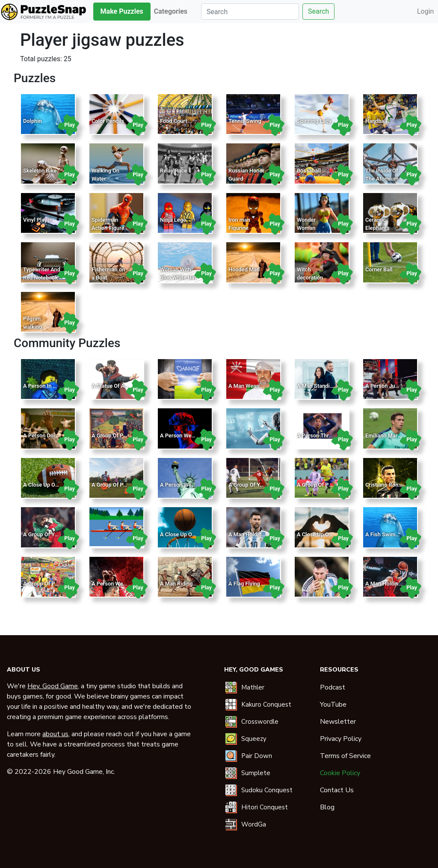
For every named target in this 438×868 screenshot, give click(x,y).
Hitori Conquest (265, 807)
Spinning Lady (314, 121)
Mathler (253, 687)
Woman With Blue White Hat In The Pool (178, 278)
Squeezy (254, 739)
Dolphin (33, 121)
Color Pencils (108, 121)
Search (318, 11)
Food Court (174, 121)
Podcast (333, 687)
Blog (327, 807)
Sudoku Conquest (267, 790)
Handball (376, 121)
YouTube (333, 705)
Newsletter (338, 722)
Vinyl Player (38, 220)
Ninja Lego (173, 220)
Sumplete (256, 773)
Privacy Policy (341, 739)
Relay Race (173, 171)
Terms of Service (345, 756)
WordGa (254, 824)
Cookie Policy (340, 773)
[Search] (250, 12)
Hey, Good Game (53, 686)
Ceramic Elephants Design (377, 228)
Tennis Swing (245, 121)
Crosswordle (260, 722)
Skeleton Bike (40, 171)
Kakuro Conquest (266, 705)
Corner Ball (379, 269)
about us (55, 734)
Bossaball (309, 171)
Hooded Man (244, 269)
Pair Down (257, 756)
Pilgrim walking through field (39, 327)
